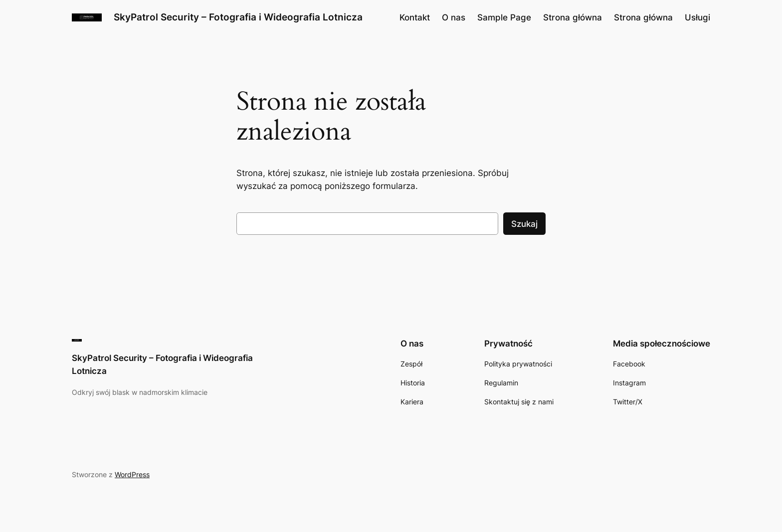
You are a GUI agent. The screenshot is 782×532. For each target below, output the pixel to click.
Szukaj (524, 224)
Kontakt (415, 17)
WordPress (132, 474)
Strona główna (573, 17)
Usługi (697, 17)
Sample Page (504, 17)
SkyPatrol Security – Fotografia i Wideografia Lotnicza (238, 17)
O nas (454, 17)
